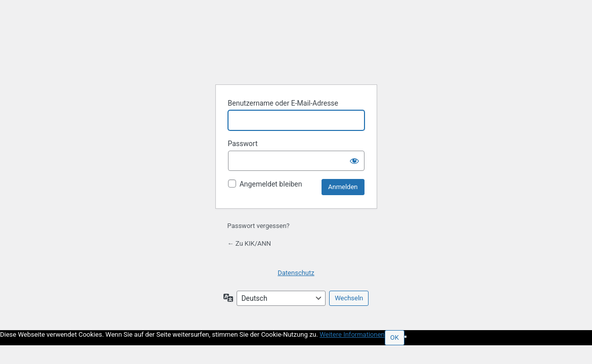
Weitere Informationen (352, 334)
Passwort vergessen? (259, 226)
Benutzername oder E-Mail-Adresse (283, 103)
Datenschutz (296, 273)
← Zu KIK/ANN (249, 243)
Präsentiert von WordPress (296, 51)
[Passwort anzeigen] (354, 161)
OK (395, 337)
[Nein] (405, 337)
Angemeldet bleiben (271, 184)
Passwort (243, 144)
